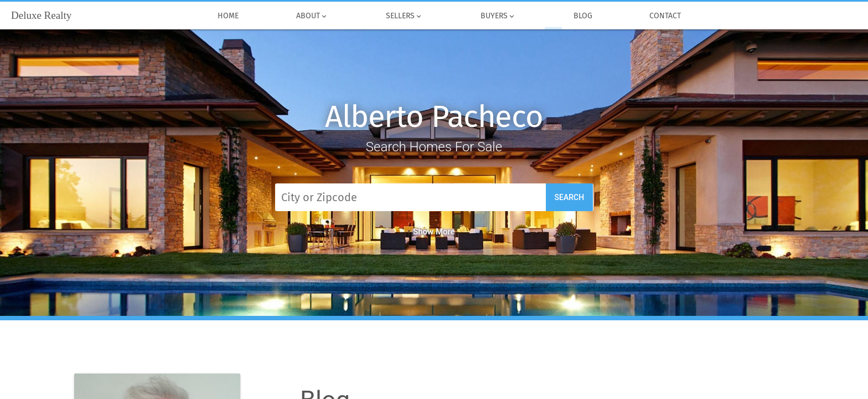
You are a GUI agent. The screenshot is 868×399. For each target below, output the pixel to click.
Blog (583, 16)
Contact (666, 16)
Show (434, 232)
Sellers (404, 16)
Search (570, 197)
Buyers (498, 16)
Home (229, 16)
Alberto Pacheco (434, 117)
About (312, 16)
